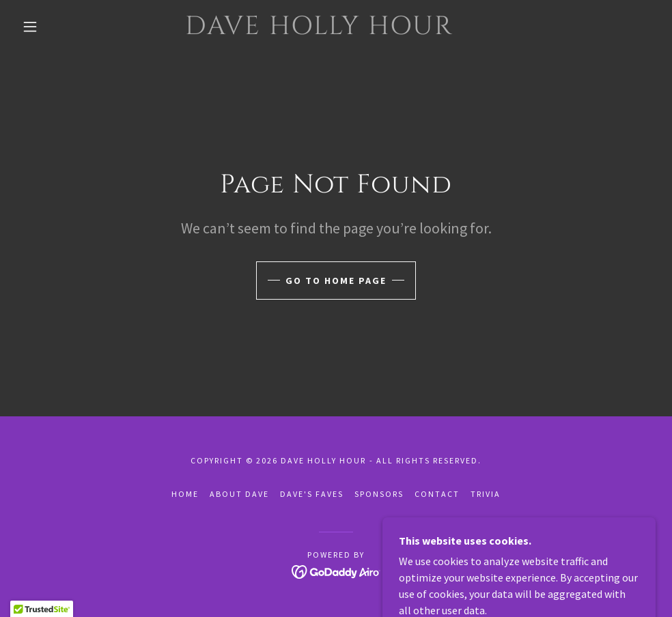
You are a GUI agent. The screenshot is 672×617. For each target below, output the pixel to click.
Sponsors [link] (379, 494)
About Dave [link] (239, 494)
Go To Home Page (336, 281)
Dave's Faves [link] (312, 494)
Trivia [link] (486, 494)
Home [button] (185, 494)
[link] (320, 30)
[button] (32, 27)
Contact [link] (437, 494)
